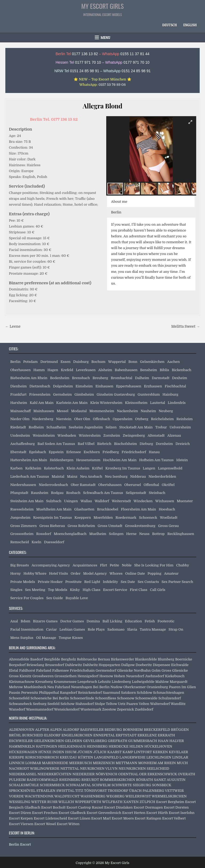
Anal (14, 621)
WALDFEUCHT (67, 796)
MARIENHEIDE (55, 763)
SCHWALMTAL (78, 785)
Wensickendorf (67, 709)
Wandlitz (178, 704)
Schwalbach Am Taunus (103, 493)
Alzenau (174, 435)
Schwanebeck (20, 704)
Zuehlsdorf (144, 709)
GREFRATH (118, 741)
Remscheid (19, 542)
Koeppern (83, 518)
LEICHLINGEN (159, 757)
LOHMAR (33, 763)
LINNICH (17, 763)
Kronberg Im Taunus (123, 468)
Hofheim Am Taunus (157, 460)
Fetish (150, 621)
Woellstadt (169, 518)
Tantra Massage (153, 629)
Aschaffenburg (22, 444)
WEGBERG (115, 796)
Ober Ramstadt (83, 485)
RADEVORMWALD (42, 780)
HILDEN (137, 746)
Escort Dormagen (148, 807)
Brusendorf (55, 665)
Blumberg (166, 659)
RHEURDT (90, 780)
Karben (16, 468)
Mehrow (16, 687)
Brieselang (35, 665)
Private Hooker (50, 582)
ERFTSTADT (126, 735)
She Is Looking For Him (154, 565)
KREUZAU (68, 757)
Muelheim (98, 534)
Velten (144, 704)
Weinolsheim (44, 435)
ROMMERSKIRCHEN (117, 780)
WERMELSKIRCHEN (169, 796)
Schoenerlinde (82, 698)
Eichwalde (180, 665)
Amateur (171, 573)
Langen (149, 468)
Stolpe (100, 704)
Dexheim (180, 378)
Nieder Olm (20, 419)
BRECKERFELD (157, 730)
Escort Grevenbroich (104, 813)
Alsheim (105, 370)
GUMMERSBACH (143, 741)
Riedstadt (18, 427)
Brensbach (81, 378)
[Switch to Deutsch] (169, 25)
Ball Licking (112, 621)
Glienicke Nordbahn (134, 670)
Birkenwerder (123, 659)
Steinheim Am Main (27, 501)
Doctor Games (72, 621)
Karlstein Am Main (72, 403)
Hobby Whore (35, 573)
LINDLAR (180, 757)
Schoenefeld (19, 698)
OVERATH (186, 774)
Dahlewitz (74, 665)
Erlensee (74, 452)
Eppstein (56, 452)
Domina (93, 621)
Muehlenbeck (35, 687)
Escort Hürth (157, 813)
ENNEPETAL (104, 735)
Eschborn (92, 452)
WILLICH (66, 802)
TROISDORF (118, 791)
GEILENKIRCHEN (49, 741)
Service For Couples (27, 598)
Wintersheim (90, 435)
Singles (16, 590)
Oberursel (133, 485)
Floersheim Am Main (139, 509)
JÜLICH (100, 752)
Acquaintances (85, 565)
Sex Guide (54, 598)
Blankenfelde (146, 659)
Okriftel (168, 485)
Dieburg (146, 444)
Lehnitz (104, 682)
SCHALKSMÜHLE (24, 785)
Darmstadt (161, 378)
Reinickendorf (90, 693)
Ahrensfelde (19, 659)
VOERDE (16, 796)
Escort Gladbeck (72, 813)
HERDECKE (119, 746)
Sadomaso (116, 629)
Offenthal (151, 485)
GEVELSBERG (95, 741)
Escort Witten (68, 824)
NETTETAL (70, 768)
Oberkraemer (135, 687)
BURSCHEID (33, 735)
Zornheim (112, 435)
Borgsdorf (17, 665)
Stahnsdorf (84, 704)
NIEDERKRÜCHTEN (54, 774)
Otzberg (142, 419)
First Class (139, 590)
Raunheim (40, 493)
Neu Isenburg (116, 476)
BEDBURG (113, 730)
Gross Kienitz (20, 676)
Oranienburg (157, 687)
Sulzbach (54, 501)
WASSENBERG (93, 796)
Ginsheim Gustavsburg (116, 394)
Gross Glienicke (175, 670)
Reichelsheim (162, 419)
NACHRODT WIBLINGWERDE (34, 768)
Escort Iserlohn (182, 813)
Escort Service (115, 590)
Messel (63, 411)
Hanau (154, 452)
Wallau (86, 501)
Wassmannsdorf (40, 709)
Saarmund (111, 693)
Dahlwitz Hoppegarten (101, 665)
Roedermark (126, 518)
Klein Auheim (78, 468)
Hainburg (170, 394)
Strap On (176, 629)
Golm (156, 670)
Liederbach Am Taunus (29, 476)
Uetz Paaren (128, 704)
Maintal (58, 476)
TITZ (79, 791)
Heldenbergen (62, 460)
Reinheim (185, 419)
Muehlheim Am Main (54, 509)
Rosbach (73, 493)
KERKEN (160, 752)
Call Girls (158, 590)
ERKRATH (166, 735)
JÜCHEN (85, 752)
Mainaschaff (20, 411)
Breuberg (100, 378)
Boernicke (184, 659)
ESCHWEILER (21, 741)
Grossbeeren (43, 676)
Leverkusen (86, 370)
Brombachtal (122, 378)
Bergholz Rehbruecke (79, 659)
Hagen (53, 370)
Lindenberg (121, 682)
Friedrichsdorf (134, 452)
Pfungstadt (19, 493)
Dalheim (142, 378)
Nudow (117, 687)
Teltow (112, 704)
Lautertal (157, 403)
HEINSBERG (97, 746)
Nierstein (64, 419)
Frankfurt (18, 394)
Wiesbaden (67, 435)
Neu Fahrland (59, 687)
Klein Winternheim (106, 403)
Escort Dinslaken (118, 807)
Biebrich (104, 444)
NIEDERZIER (83, 774)
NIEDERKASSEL (23, 774)
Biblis (164, 370)
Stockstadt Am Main (136, 427)
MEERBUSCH (80, 763)
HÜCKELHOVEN (158, 746)
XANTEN (131, 802)
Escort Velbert (174, 818)
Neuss (145, 534)
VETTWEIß (174, 791)
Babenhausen (126, 370)
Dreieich (183, 444)
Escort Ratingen (148, 818)
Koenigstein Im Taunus (52, 518)
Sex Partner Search (177, 582)
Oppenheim (123, 419)
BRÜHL (15, 735)
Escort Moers (123, 818)
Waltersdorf (160, 704)
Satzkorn (128, 693)
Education (133, 621)
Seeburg (40, 704)
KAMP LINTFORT (137, 752)
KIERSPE (16, 757)
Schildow (144, 693)
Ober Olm (82, 419)
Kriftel (97, 468)
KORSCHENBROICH (42, 757)
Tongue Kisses (71, 638)
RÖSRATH (144, 780)
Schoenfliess (106, 698)
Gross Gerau (168, 526)
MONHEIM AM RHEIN (157, 763)
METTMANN (126, 763)
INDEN (58, 752)
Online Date (135, 573)
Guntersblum (149, 394)
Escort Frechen (45, 813)
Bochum (98, 362)
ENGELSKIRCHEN (77, 735)
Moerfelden (103, 518)
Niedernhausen (23, 485)
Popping (155, 573)
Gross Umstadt (110, 526)
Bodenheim (60, 378)
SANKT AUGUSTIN (169, 780)
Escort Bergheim (170, 802)
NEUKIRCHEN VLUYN (99, 768)
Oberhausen (20, 370)
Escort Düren (20, 813)
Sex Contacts (148, 582)
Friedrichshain (82, 670)
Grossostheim (22, 534)
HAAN (163, 741)
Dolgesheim (63, 386)
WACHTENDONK (39, 796)
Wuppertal (117, 362)
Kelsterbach (54, 468)
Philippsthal (49, 693)
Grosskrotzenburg (140, 526)
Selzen (111, 427)
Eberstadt (18, 452)
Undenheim (20, 435)
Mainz (72, 476)
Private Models (23, 582)
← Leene (13, 326)
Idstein (182, 460)
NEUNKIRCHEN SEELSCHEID (144, 768)
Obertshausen (110, 485)
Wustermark (91, 709)
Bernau (104, 659)
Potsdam (30, 362)
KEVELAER (178, 752)
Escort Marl (101, 818)
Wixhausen (165, 501)
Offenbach (101, 419)
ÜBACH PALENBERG (147, 791)
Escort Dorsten (176, 807)
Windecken (143, 501)
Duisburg (81, 362)
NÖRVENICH (107, 774)
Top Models (58, 590)
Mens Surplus (22, 638)
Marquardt (178, 682)
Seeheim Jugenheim (86, 427)
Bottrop (158, 534)
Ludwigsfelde (143, 682)
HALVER (176, 741)
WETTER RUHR (44, 802)
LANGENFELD (106, 757)
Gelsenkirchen (152, 362)
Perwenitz (29, 693)
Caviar (52, 629)
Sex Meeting (35, 590)
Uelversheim (180, 427)
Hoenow (106, 676)
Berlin (15, 362)
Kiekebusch (175, 676)
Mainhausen (44, 411)
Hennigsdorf (88, 676)
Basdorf (37, 659)
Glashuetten (84, 509)
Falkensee (60, 670)
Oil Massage (46, 638)
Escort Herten (134, 813)
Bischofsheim (125, 444)
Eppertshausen (129, 386)
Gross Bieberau (52, 526)
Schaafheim (56, 427)
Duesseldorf (54, 542)
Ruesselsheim (22, 509)
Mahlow (162, 682)
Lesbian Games (72, 629)
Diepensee (161, 665)
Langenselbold (170, 468)
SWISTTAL (65, 791)
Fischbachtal (175, 386)
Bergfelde (52, 659)
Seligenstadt (136, 493)
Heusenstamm (88, 460)
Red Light (92, 582)
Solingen (116, 534)
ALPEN (56, 730)
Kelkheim (33, 468)
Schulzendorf (169, 698)
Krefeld (67, 370)
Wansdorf (17, 709)
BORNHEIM (133, 730)
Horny (15, 573)
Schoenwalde (146, 698)
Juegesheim (20, 518)
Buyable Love (77, 598)
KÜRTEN (86, 757)
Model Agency (95, 573)
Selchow (67, 704)
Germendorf (106, 670)
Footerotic (166, 621)
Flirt (103, 565)
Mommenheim (102, 411)
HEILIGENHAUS (72, 746)
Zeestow (109, 709)
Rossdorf (44, 534)
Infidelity (110, 582)
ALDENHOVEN (21, 730)
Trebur (161, 427)
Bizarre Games (45, 621)
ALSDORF (71, 730)
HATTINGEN (46, 746)
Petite (114, 565)
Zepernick (125, 709)
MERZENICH (104, 763)
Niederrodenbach (53, 485)
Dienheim (18, 386)
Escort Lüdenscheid (50, 818)
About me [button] (119, 202)
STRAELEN (46, 791)
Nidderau (138, 476)
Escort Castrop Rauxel (85, 807)
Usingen (71, 501)
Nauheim (148, 411)
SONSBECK (162, 785)
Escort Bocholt (53, 807)
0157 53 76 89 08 (112, 85)
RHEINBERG (70, 780)
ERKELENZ (147, 735)
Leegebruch (87, 682)
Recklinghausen (181, 534)
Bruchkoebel (108, 509)
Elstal (13, 670)
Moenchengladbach (70, 534)
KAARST (115, 752)
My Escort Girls (103, 6)
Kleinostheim (136, 403)
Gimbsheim (84, 394)
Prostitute (74, 582)
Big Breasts (19, 565)
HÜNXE (45, 752)
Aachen (173, 362)
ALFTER (42, 730)
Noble (127, 565)
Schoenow (126, 698)
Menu (105, 38)
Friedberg (111, 452)
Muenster (185, 501)
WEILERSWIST (138, 796)
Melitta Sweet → (185, 326)
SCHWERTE (122, 785)
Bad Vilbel (86, 444)
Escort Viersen (21, 824)
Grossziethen (66, 676)
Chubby (183, 565)
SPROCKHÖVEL (22, 791)
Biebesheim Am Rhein (29, 378)
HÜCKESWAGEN (23, 752)
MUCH (182, 763)
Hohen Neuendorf (129, 676)
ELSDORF (52, 735)
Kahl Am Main (42, 403)
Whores (116, 573)
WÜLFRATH (112, 802)
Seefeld (53, 704)
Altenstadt (156, 435)
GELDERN (74, 741)
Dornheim (164, 444)
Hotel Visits (59, 573)
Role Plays (96, 629)
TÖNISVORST (95, 791)
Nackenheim (127, 411)
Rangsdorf (68, 693)
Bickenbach (182, 370)
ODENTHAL (128, 774)
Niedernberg (43, 419)
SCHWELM (101, 785)
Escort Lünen (79, 818)
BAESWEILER (92, 730)
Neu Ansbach (91, 476)
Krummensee (65, 682)
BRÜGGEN (180, 730)
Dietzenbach (40, 386)
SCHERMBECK (52, 785)
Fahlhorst (27, 670)
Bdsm (25, 621)
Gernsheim (62, 394)
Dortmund (49, 362)
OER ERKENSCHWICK (158, 774)
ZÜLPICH (147, 802)
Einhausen (104, 386)
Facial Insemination (27, 629)
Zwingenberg (134, 435)
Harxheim (19, 403)
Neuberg (166, 411)
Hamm (39, 370)
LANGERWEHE (133, 757)
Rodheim (36, 427)
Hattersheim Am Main (29, 460)
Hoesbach (167, 509)
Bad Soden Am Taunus (56, 444)
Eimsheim (84, 386)
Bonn (133, 362)
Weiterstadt (121, 501)
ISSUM (71, 752)
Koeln (36, 542)
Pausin (14, 693)
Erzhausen (153, 386)
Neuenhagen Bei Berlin (90, 687)
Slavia (132, 629)
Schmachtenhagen (168, 693)
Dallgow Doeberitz (137, 665)
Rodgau (57, 493)
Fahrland (44, 670)
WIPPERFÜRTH (88, 802)
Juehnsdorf (155, 676)
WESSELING (19, 802)
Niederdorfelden (162, 476)
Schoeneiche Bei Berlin (50, 698)
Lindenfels (177, 403)
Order (76, 573)
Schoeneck (148, 518)
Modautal (79, 411)
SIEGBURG (142, 785)
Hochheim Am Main (120, 460)
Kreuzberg (44, 682)
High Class (92, 590)
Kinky (75, 590)
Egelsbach (38, 452)
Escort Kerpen (21, 818)
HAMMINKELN (22, 746)
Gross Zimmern (23, 526)
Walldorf (102, 501)
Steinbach (157, 493)
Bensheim (149, 370)
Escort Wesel (45, 824)
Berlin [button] (116, 212)
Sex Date (128, 582)
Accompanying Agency (51, 565)
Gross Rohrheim (81, 526)
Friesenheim (40, 394)
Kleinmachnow (21, 682)
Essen (66, 362)
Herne (131, 534)
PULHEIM (17, 780)
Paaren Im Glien (182, 687)
